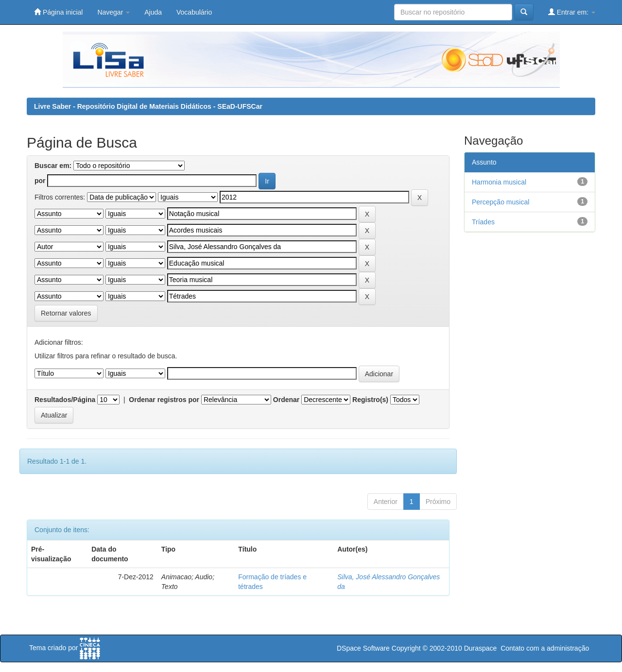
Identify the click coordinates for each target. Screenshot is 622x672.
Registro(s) (370, 400)
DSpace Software (363, 648)
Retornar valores (66, 313)
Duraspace (481, 648)
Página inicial (58, 12)
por (40, 181)
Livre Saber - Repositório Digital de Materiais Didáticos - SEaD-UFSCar (148, 106)
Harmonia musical (499, 182)
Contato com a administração (545, 648)
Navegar (113, 12)
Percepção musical (501, 202)
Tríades (483, 222)
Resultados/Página (65, 400)
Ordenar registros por (164, 400)
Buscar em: (53, 166)
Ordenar (286, 400)
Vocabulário (194, 12)
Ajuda (153, 12)
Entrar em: (572, 12)
